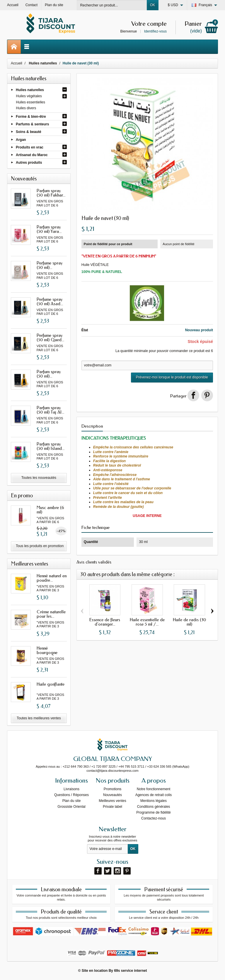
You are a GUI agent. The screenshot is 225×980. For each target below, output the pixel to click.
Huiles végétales (29, 96)
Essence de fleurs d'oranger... (105, 622)
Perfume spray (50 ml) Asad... (50, 302)
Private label (112, 807)
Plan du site (72, 801)
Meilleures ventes (112, 801)
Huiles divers (26, 108)
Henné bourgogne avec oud (47, 653)
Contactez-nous (154, 818)
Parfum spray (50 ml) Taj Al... (50, 410)
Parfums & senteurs (32, 124)
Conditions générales (154, 807)
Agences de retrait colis (154, 795)
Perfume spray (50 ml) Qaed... (50, 338)
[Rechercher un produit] (112, 5)
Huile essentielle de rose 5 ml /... (147, 622)
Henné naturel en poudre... (52, 578)
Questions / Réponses (71, 795)
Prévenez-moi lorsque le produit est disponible (172, 377)
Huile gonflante (51, 684)
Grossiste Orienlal (71, 807)
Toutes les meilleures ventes (39, 718)
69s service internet (130, 971)
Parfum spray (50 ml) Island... (51, 446)
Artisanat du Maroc (32, 155)
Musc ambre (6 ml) (50, 510)
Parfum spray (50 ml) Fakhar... (51, 193)
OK (152, 5)
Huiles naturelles (30, 90)
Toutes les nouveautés (39, 478)
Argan (21, 139)
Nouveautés (112, 795)
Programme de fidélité (153, 812)
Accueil (17, 63)
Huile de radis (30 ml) (189, 622)
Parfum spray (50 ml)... (49, 374)
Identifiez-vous (155, 31)
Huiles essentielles (31, 102)
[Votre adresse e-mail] (108, 849)
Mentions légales (154, 801)
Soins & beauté (29, 132)
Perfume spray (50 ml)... (50, 265)
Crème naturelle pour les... (51, 614)
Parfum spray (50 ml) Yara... (49, 229)
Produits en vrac (30, 147)
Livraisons (71, 789)
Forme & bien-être (31, 117)
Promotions (113, 789)
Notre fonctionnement (154, 789)
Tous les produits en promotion (40, 546)
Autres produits (29, 163)
